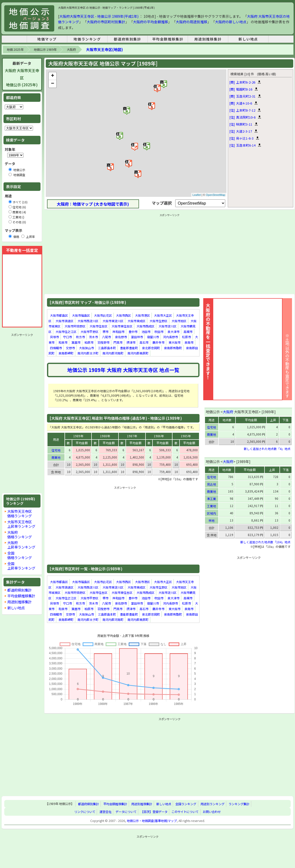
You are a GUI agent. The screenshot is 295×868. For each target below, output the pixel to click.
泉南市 (189, 342)
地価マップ (47, 39)
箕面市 (76, 342)
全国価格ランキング (19, 555)
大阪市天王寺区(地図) (104, 49)
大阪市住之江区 (66, 332)
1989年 (78, 436)
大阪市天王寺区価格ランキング (19, 513)
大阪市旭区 (179, 321)
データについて (126, 812)
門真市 (118, 342)
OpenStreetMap (215, 195)
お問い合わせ (212, 812)
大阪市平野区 (89, 332)
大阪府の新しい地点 (231, 22)
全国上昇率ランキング (21, 566)
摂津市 (131, 342)
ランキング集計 (239, 804)
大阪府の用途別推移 (191, 22)
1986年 (159, 436)
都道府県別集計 (127, 39)
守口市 (67, 337)
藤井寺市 (158, 342)
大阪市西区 (123, 315)
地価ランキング (87, 39)
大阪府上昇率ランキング (21, 545)
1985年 (186, 436)
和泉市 (63, 342)
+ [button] (53, 76)
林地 (211, 520)
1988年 (105, 436)
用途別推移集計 (208, 39)
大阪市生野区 (158, 321)
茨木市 (93, 337)
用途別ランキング (212, 804)
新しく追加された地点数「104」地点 (265, 542)
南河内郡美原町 (138, 353)
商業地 (56, 457)
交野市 (70, 348)
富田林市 (137, 337)
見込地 (211, 484)
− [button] (53, 84)
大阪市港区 (142, 315)
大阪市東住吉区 (122, 326)
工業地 (211, 506)
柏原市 (89, 342)
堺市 (105, 332)
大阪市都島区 (59, 315)
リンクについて (85, 812)
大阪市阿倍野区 (75, 326)
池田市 (146, 332)
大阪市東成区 (136, 321)
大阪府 (71, 50)
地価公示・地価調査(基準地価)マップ (152, 821)
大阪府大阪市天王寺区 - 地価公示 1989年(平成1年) (99, 16)
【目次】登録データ (154, 812)
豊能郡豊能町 (129, 348)
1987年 (132, 436)
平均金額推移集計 (168, 39)
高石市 (144, 342)
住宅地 (56, 450)
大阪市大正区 (163, 315)
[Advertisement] (22, 413)
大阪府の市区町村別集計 (106, 22)
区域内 (211, 513)
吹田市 (159, 332)
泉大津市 (173, 332)
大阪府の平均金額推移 (150, 22)
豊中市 (133, 332)
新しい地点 (248, 39)
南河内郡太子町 (88, 353)
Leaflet (197, 195)
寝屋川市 (153, 337)
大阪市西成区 (145, 326)
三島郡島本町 (107, 348)
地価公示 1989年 (45, 50)
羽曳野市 (103, 342)
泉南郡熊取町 (173, 348)
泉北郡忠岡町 (151, 348)
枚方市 (80, 337)
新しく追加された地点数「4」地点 (267, 449)
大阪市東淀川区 (113, 321)
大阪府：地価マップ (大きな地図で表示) (93, 204)
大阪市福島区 (81, 315)
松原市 (186, 337)
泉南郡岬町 (66, 353)
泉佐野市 (121, 337)
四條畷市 (56, 348)
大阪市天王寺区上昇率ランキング (21, 524)
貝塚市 (54, 337)
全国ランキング (186, 804)
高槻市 (188, 332)
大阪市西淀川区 (88, 321)
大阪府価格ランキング (19, 534)
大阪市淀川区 (167, 326)
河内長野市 (170, 337)
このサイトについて (185, 812)
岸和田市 (118, 332)
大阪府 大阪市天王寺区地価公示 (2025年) (22, 78)
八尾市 (106, 337)
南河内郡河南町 (113, 353)
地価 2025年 (15, 50)
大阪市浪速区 (64, 321)
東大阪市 (174, 342)
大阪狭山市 (86, 348)
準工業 (211, 499)
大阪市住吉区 (98, 326)
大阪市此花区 (103, 315)
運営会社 (105, 812)
